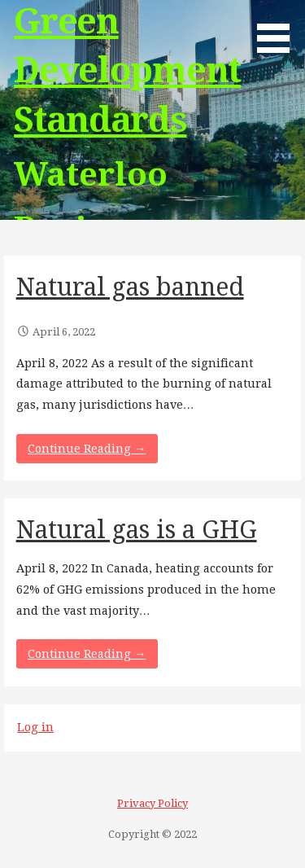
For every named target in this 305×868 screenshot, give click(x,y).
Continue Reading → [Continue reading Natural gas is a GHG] (87, 654)
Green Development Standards (127, 70)
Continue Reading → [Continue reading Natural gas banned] (87, 449)
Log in (35, 727)
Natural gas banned (130, 287)
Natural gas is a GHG (137, 530)
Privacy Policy (152, 803)
